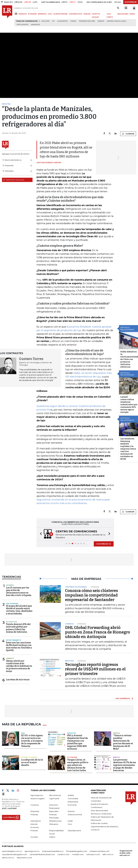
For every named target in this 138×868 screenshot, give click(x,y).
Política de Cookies (99, 823)
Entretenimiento (13, 640)
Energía (101, 21)
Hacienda (10, 585)
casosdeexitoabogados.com (14, 854)
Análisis (71, 795)
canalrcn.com (63, 854)
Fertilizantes (23, 25)
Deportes (72, 732)
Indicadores (36, 820)
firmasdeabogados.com (77, 851)
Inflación (46, 21)
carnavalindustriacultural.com (42, 854)
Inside (70, 820)
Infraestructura (55, 820)
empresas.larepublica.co (53, 851)
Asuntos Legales (38, 798)
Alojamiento (62, 21)
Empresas (35, 811)
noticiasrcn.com (93, 854)
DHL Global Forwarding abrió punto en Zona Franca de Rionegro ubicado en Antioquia (98, 632)
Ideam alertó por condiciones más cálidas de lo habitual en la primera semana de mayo (19, 666)
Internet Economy (29, 757)
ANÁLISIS (87, 14)
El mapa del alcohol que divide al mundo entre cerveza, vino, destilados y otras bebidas (19, 610)
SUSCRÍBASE (131, 2)
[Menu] (16, 14)
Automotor (11, 622)
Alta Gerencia (55, 795)
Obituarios (54, 823)
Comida (73, 21)
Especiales (54, 811)
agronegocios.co (32, 851)
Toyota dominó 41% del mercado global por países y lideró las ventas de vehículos (18, 628)
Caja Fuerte (54, 798)
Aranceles (35, 25)
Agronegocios (37, 795)
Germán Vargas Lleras (117, 21)
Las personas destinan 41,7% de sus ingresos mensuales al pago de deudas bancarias (125, 764)
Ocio (70, 823)
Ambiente (10, 658)
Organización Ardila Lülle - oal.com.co (126, 852)
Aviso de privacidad (99, 810)
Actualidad (72, 757)
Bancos (116, 757)
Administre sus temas (14, 180)
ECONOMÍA (32, 14)
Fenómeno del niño (87, 21)
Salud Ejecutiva (74, 830)
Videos (52, 836)
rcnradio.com (78, 854)
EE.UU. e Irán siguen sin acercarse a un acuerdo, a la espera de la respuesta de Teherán (32, 740)
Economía (72, 804)
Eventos (71, 811)
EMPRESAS (42, 14)
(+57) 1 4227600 (9, 808)
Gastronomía (12, 604)
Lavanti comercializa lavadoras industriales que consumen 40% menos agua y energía (129, 405)
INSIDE (132, 14)
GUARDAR (128, 134)
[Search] (118, 8)
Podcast (34, 830)
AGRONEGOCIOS (76, 14)
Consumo (35, 804)
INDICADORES (123, 14)
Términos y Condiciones (101, 813)
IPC (53, 21)
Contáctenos (96, 807)
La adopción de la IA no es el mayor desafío (32, 762)
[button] (40, 534)
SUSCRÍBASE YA (104, 544)
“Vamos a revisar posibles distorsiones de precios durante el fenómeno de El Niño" (123, 742)
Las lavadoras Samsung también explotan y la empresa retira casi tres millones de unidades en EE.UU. (128, 449)
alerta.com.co (8, 857)
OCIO (50, 14)
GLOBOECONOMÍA (60, 14)
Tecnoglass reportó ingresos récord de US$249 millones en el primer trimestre (95, 669)
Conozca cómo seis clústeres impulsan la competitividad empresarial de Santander (92, 595)
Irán (23, 732)
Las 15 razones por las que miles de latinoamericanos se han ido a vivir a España (19, 591)
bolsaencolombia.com (100, 851)
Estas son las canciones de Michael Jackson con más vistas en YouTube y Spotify (19, 646)
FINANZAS (23, 14)
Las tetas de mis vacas (18, 680)
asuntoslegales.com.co (12, 851)
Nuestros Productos (99, 803)
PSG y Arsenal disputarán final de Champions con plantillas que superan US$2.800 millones (78, 742)
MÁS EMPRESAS (123, 698)
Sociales (34, 836)
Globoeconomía (75, 814)
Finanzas (34, 814)
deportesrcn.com (24, 857)
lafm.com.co (108, 854)
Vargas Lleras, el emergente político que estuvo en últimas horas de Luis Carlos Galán (78, 764)
